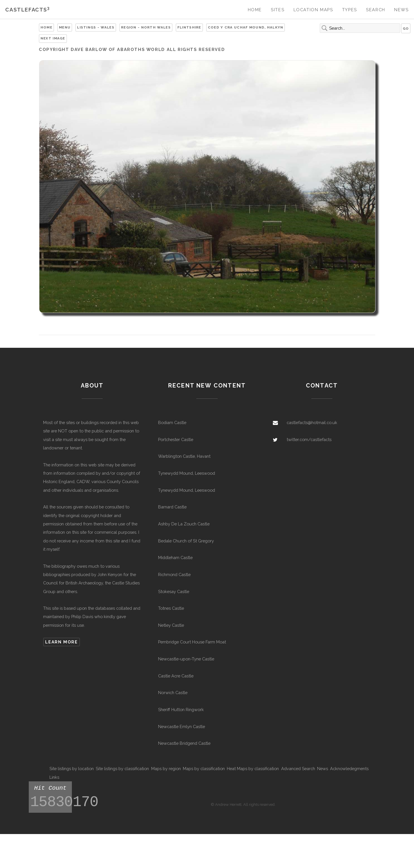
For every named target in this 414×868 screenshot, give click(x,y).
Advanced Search (298, 769)
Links (54, 777)
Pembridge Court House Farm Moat (192, 642)
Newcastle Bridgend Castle (184, 743)
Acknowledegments (349, 769)
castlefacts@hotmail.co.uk (312, 422)
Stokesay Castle (174, 591)
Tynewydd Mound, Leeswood (187, 473)
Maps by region (166, 769)
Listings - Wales (96, 27)
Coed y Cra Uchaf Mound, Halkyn (246, 27)
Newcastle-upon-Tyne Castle (186, 659)
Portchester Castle (176, 439)
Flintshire (189, 27)
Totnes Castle (171, 608)
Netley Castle (171, 625)
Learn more (61, 642)
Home (255, 10)
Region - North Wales (146, 27)
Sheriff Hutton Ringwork (181, 710)
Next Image (53, 38)
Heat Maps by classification (253, 769)
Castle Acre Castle (176, 676)
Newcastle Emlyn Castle (182, 727)
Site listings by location (72, 769)
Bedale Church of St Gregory (186, 541)
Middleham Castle (175, 558)
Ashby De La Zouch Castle (184, 524)
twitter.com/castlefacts (309, 439)
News (401, 10)
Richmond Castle (174, 574)
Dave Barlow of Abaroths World (118, 49)
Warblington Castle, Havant (184, 456)
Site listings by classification (122, 769)
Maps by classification (204, 769)
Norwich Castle (173, 693)
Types (350, 10)
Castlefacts (27, 10)
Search (376, 10)
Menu (65, 27)
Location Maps (313, 10)
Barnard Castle (172, 507)
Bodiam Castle (172, 422)
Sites (278, 10)
